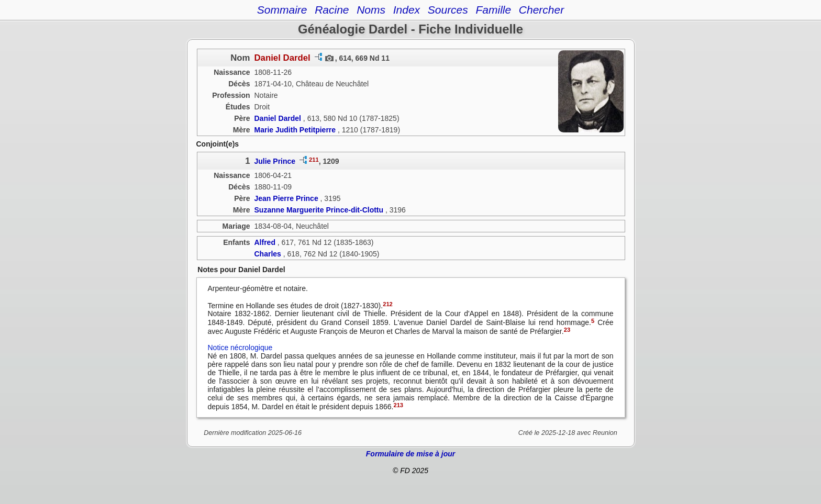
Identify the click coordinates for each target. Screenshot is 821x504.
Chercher (541, 10)
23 (567, 330)
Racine (332, 10)
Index (407, 10)
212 (388, 304)
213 (398, 405)
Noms (371, 10)
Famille (493, 10)
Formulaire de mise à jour (410, 454)
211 (314, 160)
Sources (448, 10)
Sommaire (282, 10)
